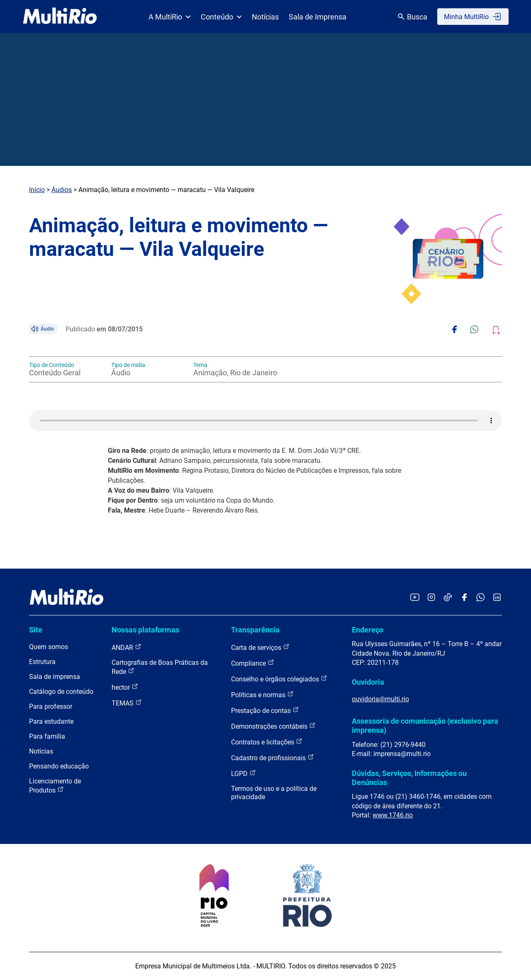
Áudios (62, 190)
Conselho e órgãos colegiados (279, 679)
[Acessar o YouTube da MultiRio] (415, 598)
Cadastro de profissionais (273, 757)
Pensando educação (59, 766)
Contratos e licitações (267, 742)
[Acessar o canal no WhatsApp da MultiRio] (481, 598)
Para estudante (51, 721)
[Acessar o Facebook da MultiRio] (464, 598)
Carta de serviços (260, 647)
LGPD (244, 773)
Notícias (265, 17)
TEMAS (127, 703)
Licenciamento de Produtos (55, 786)
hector (125, 687)
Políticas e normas (262, 694)
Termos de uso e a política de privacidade (274, 793)
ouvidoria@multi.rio (380, 699)
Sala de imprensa (55, 677)
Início (37, 190)
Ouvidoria (368, 682)
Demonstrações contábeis (273, 726)
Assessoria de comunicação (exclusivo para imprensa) (425, 726)
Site (36, 630)
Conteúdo (221, 17)
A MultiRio (170, 17)
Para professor (51, 706)
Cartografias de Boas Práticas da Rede (160, 667)
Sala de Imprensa (318, 17)
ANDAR (127, 647)
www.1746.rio (393, 815)
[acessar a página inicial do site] (60, 17)
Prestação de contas (265, 710)
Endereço (368, 630)
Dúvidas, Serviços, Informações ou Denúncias (409, 778)
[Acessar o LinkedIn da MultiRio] (497, 598)
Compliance (253, 663)
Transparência (255, 630)
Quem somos (49, 647)
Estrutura (42, 662)
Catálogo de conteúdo (61, 692)
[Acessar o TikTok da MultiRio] (448, 598)
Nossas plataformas (145, 630)
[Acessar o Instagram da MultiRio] (431, 598)
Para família (47, 736)
